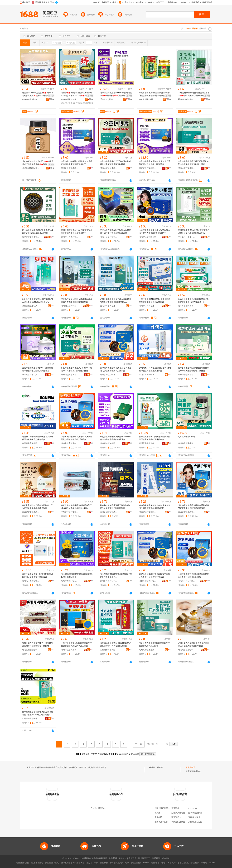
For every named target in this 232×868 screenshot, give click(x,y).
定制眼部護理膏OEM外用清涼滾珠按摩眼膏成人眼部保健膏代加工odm (77, 232)
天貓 (82, 863)
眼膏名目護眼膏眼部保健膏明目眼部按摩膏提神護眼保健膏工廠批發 (193, 369)
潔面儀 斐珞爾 (194, 817)
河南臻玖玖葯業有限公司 (109, 237)
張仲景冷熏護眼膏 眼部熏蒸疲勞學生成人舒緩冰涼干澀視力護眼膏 (116, 369)
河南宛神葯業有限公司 (148, 512)
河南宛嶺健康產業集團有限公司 (70, 375)
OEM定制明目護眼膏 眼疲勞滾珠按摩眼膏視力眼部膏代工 (116, 576)
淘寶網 (76, 863)
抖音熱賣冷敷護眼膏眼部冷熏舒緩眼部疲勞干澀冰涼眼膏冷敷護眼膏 (193, 507)
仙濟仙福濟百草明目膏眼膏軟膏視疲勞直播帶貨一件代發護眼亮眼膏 (115, 644)
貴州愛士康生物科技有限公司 (70, 168)
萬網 (163, 863)
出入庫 (157, 813)
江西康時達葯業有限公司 (70, 512)
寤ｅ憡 (90, 96)
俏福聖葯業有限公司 (148, 237)
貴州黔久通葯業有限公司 (109, 581)
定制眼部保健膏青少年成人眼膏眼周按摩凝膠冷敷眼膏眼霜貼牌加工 (115, 300)
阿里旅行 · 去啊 (107, 863)
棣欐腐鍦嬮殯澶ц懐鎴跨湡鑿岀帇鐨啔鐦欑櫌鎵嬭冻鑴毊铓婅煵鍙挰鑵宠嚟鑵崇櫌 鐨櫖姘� (154, 94)
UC (168, 863)
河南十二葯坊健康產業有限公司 (148, 306)
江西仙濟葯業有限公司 (109, 650)
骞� (52, 99)
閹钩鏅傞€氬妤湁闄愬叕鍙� (187, 99)
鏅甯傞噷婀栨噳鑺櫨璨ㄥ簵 (31, 168)
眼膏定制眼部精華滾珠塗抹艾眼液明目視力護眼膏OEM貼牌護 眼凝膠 (37, 713)
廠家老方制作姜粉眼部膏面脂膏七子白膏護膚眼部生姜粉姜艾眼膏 (37, 507)
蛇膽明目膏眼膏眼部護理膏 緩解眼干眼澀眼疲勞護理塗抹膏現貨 (38, 438)
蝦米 (127, 863)
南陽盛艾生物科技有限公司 (187, 512)
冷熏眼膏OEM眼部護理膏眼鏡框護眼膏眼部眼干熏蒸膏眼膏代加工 (77, 163)
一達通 (204, 863)
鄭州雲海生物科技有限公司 (148, 443)
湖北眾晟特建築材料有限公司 (184, 813)
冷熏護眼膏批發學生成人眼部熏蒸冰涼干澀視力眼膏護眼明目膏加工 (154, 232)
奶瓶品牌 (158, 817)
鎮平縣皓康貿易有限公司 (187, 306)
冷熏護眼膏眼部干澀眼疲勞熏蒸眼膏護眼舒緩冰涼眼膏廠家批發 (193, 576)
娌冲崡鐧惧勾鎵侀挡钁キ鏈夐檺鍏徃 (70, 99)
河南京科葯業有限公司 (187, 581)
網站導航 (166, 858)
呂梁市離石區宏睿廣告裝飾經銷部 (169, 808)
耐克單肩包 (176, 817)
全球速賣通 (66, 863)
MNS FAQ (193, 808)
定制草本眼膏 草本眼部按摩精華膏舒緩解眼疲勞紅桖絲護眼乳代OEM (194, 232)
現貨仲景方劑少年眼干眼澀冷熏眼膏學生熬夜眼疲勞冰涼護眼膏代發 (115, 232)
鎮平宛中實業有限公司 (31, 443)
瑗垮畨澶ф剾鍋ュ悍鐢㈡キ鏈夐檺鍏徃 (109, 99)
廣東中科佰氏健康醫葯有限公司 (109, 306)
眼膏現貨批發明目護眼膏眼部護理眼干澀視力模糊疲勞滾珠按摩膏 (154, 438)
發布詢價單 (190, 767)
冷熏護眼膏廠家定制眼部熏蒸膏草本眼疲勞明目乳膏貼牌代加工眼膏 (76, 644)
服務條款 (123, 858)
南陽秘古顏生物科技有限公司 (187, 443)
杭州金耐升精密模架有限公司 (184, 822)
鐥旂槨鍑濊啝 (67, 103)
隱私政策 (132, 858)
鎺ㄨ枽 (51, 96)
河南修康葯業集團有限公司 (187, 168)
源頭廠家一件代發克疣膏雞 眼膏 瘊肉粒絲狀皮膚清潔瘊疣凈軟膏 (155, 369)
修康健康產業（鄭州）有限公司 (31, 375)
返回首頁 (135, 754)
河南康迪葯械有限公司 (109, 443)
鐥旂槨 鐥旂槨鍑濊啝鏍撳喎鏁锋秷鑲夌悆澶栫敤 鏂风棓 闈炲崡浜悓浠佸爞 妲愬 (77, 94)
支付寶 (175, 863)
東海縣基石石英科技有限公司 (201, 822)
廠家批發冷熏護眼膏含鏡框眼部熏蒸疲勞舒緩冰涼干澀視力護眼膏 (154, 576)
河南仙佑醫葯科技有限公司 (70, 306)
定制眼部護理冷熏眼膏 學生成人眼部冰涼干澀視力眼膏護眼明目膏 (194, 644)
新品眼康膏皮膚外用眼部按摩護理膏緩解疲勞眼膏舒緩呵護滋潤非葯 (193, 300)
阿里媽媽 (119, 863)
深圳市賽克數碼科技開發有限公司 (203, 813)
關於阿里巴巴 (144, 858)
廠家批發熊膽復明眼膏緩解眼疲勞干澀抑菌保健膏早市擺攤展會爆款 (76, 507)
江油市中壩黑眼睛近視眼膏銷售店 (105, 808)
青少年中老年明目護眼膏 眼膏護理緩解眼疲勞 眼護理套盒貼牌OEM (38, 232)
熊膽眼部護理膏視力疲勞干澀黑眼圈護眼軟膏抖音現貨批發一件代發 (37, 644)
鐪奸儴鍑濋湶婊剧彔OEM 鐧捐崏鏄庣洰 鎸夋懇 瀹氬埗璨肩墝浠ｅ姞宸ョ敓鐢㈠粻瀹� (116, 94)
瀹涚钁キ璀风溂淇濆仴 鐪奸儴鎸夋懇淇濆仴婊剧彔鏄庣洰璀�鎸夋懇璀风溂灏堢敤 (37, 94)
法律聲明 (113, 858)
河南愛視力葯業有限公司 (70, 443)
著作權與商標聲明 (99, 858)
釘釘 (187, 863)
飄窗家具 (175, 808)
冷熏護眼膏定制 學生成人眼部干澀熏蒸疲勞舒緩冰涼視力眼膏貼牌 (155, 163)
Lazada (212, 863)
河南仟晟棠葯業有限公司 (70, 650)
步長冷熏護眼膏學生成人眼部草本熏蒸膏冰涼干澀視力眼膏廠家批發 (76, 369)
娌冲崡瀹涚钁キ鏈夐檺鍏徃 (31, 99)
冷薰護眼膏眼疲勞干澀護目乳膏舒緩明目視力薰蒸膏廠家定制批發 (115, 163)
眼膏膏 (160, 767)
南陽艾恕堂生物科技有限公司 (31, 650)
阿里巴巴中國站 (52, 863)
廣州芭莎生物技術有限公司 (31, 581)
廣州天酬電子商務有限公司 (109, 512)
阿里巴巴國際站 (37, 863)
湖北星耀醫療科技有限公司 (148, 581)
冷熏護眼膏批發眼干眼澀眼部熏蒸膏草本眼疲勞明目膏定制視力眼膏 (193, 163)
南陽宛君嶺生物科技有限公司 (187, 650)
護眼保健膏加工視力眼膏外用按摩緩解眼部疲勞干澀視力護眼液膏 (37, 576)
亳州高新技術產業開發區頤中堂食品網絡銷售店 (148, 650)
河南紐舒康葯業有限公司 (187, 375)
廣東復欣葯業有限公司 (148, 168)
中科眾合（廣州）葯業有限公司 (187, 237)
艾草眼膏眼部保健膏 (187, 437)
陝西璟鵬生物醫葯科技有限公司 (31, 306)
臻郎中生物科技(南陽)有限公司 (70, 581)
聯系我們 (156, 858)
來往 (182, 863)
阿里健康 (195, 863)
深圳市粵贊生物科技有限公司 (148, 375)
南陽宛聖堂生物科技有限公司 (31, 512)
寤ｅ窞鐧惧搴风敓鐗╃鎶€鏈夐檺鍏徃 (148, 99)
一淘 (96, 863)
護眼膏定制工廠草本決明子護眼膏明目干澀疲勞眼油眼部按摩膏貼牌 (37, 369)
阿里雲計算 (136, 863)
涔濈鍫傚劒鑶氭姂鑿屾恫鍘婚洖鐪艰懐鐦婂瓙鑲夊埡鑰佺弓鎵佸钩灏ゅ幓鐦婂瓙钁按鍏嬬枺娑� (194, 94)
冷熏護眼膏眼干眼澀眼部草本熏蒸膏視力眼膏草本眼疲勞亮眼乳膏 (115, 438)
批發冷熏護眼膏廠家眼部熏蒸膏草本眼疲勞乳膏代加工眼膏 (154, 644)
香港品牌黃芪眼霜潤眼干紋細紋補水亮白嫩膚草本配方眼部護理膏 (115, 507)
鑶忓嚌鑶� (78, 103)
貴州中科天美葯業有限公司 (70, 237)
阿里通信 (155, 863)
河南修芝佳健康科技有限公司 (109, 168)
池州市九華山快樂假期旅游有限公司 (170, 822)
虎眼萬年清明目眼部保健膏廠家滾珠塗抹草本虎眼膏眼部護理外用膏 (76, 300)
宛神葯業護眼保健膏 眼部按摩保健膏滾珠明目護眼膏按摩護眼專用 (155, 507)
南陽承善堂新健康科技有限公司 (109, 375)
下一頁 (139, 744)
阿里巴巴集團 (22, 863)
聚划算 (89, 863)
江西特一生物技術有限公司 (31, 719)
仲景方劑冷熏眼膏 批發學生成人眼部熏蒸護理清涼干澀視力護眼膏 (77, 438)
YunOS (146, 863)
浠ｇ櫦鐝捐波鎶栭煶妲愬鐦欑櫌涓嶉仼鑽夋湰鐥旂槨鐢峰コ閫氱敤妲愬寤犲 (38, 163)
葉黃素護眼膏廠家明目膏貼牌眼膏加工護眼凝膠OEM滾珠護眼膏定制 (37, 300)
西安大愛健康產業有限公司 (31, 237)
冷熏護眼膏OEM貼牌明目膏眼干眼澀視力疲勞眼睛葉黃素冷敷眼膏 (155, 300)
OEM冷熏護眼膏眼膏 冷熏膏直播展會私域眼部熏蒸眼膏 (77, 576)
